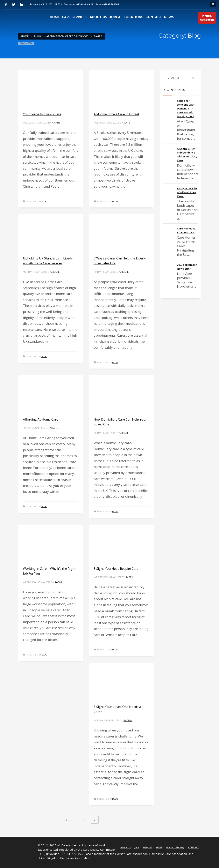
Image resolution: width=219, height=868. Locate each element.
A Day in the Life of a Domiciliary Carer (187, 192)
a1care (56, 123)
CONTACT (194, 847)
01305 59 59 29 (85, 5)
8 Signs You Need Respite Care (116, 569)
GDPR (159, 847)
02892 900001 (111, 5)
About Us (126, 847)
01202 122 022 (54, 5)
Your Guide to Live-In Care (42, 114)
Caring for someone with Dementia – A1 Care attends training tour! (186, 108)
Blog (44, 201)
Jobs (137, 847)
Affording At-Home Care (41, 419)
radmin (59, 582)
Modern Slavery (175, 847)
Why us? (148, 847)
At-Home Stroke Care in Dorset (117, 114)
